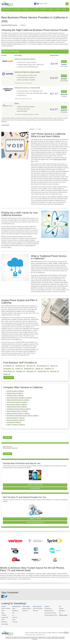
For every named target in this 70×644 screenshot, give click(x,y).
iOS (59, 613)
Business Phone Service (9, 25)
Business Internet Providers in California (18, 400)
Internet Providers (37, 608)
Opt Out (66, 632)
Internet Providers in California (15, 391)
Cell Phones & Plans (7, 9)
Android (60, 608)
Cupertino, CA (49, 369)
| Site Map (61, 632)
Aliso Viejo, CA (31, 371)
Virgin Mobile (5, 617)
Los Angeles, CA (9, 366)
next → (40, 129)
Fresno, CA (54, 366)
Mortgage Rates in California (15, 393)
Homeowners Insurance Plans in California (19, 409)
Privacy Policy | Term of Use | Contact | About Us (44, 632)
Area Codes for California (14, 422)
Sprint (3, 613)
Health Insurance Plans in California (17, 407)
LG (13, 615)
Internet (36, 9)
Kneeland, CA (21, 371)
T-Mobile (4, 615)
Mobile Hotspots (26, 608)
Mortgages (58, 9)
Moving (64, 9)
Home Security (43, 9)
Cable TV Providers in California (16, 425)
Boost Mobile (5, 624)
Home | (27, 632)
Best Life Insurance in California (16, 418)
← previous (31, 129)
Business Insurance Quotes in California (18, 413)
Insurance (51, 9)
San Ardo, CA (55, 371)
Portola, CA (19, 369)
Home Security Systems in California (17, 402)
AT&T (3, 611)
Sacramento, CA (9, 369)
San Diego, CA (20, 366)
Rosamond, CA (29, 369)
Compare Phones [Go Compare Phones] (35, 488)
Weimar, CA (39, 369)
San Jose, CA (31, 366)
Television (35, 611)
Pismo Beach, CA (9, 371)
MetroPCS (4, 622)
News (41, 4)
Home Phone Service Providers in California (19, 398)
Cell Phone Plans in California (15, 395)
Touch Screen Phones (50, 613)
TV (32, 9)
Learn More (7, 437)
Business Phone (17, 9)
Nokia (14, 619)
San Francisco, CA (43, 366)
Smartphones (47, 608)
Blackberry (61, 611)
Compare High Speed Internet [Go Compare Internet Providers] (35, 522)
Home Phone (26, 9)
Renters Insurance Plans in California (17, 411)
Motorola (14, 617)
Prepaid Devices (48, 611)
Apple (14, 608)
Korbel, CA (7, 374)
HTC (13, 613)
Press (45, 4)
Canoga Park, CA (43, 371)
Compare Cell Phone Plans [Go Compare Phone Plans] (35, 485)
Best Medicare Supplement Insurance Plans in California (23, 416)
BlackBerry (15, 611)
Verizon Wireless (6, 608)
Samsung (15, 622)
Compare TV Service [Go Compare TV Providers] (35, 519)
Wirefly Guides (62, 615)
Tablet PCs (25, 611)
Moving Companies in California (16, 420)
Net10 (3, 619)
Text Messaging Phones (50, 615)
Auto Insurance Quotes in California (17, 404)
